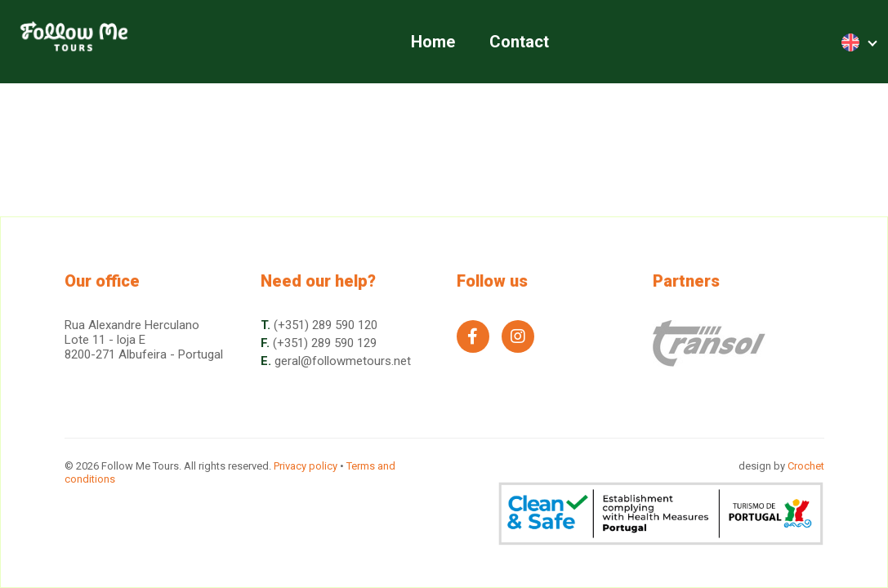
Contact (519, 42)
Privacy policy (306, 466)
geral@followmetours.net (343, 361)
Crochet (806, 466)
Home (433, 42)
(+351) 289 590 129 (325, 343)
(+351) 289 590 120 (326, 325)
